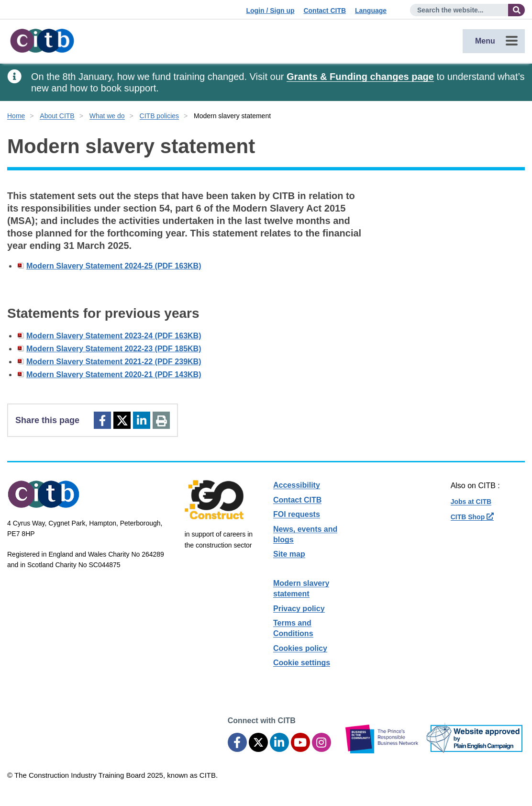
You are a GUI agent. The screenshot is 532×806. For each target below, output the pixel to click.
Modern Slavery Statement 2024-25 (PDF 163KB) (114, 266)
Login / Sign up (270, 11)
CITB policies (159, 116)
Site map (289, 554)
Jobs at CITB (471, 502)
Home (16, 116)
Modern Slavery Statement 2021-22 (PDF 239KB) (114, 362)
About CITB (57, 116)
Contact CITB (325, 11)
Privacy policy (299, 609)
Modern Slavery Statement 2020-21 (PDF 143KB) (114, 375)
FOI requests (297, 514)
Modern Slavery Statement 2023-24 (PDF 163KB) (114, 336)
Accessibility (297, 485)
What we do (107, 116)
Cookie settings (302, 663)
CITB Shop (472, 517)
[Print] (161, 420)
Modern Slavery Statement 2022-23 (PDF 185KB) (114, 349)
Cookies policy (300, 648)
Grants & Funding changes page (360, 77)
